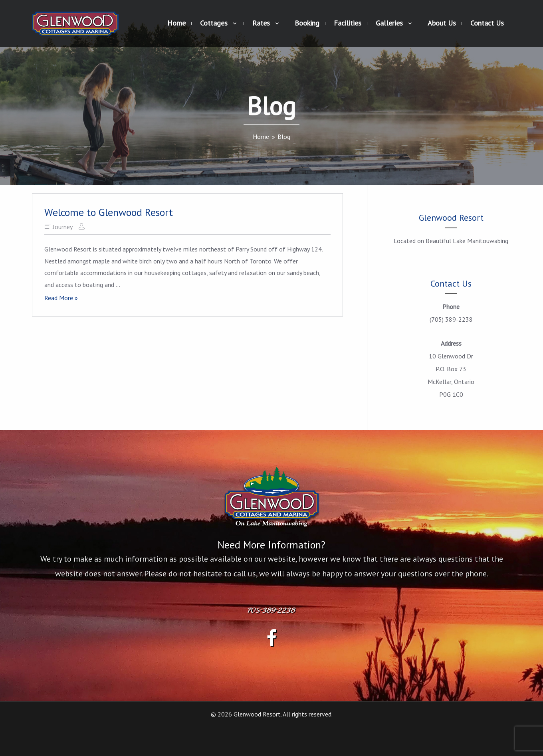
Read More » (61, 298)
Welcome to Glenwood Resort (109, 212)
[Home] (261, 137)
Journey (63, 227)
